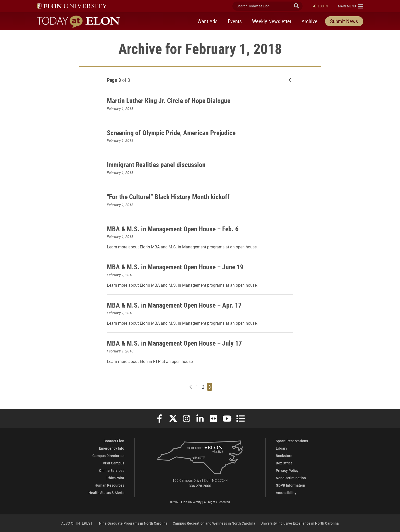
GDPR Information (290, 485)
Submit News (344, 21)
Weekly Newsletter (272, 21)
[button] (351, 6)
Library (282, 448)
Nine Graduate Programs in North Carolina (133, 523)
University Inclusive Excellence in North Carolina (300, 523)
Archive (309, 21)
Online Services (112, 470)
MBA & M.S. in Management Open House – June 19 (179, 267)
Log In (320, 6)
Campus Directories (108, 456)
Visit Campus (114, 463)
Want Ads (208, 21)
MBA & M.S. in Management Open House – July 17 (179, 343)
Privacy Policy (287, 470)
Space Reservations (292, 441)
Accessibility (286, 493)
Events (235, 21)
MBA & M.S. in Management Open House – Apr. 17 (178, 305)
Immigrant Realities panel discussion (160, 164)
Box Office (284, 463)
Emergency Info (112, 448)
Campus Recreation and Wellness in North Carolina (214, 523)
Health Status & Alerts (106, 493)
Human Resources (109, 485)
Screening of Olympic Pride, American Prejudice (175, 132)
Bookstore (284, 456)
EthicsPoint (115, 478)
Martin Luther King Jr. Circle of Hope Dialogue (172, 100)
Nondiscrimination (291, 478)
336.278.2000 (200, 486)
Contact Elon (114, 441)
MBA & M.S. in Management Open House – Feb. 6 (177, 229)
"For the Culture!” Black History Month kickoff (172, 196)
